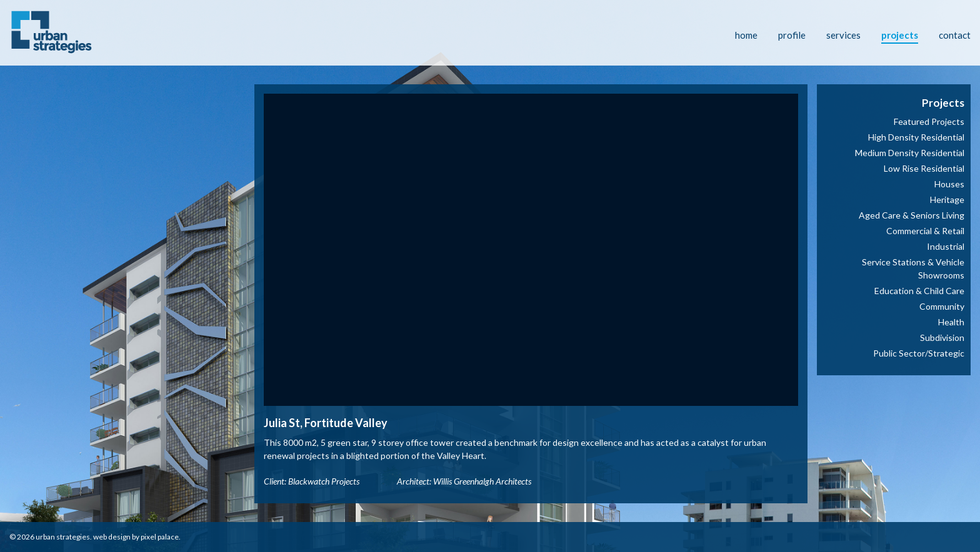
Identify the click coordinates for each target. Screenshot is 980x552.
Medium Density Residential (910, 153)
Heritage (947, 200)
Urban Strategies (63, 537)
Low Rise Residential (924, 168)
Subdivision (942, 338)
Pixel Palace (160, 537)
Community (942, 306)
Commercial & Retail (925, 231)
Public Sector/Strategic (919, 353)
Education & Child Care (919, 291)
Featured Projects (929, 121)
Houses (949, 184)
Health (951, 322)
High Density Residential (916, 137)
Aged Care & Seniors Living (912, 215)
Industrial (946, 246)
